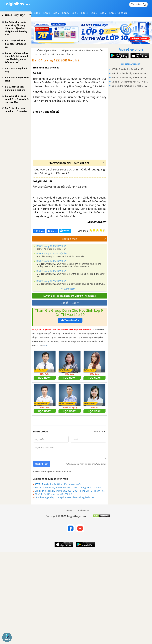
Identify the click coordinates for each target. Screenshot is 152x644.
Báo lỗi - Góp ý (70, 303)
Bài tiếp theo (84, 239)
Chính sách (83, 511)
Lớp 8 (47, 13)
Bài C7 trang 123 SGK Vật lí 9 (51, 261)
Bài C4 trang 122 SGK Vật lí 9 (56, 60)
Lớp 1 (113, 13)
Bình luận (39, 231)
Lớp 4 (84, 13)
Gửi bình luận (42, 464)
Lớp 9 (37, 13)
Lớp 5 (75, 13)
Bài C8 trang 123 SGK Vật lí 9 (51, 271)
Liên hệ (68, 511)
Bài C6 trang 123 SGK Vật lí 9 (51, 254)
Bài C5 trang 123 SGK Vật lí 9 (51, 246)
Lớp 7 (56, 13)
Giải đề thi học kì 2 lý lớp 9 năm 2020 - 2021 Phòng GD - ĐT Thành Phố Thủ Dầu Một (70, 491)
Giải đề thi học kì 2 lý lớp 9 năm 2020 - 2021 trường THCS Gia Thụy (68, 487)
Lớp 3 (94, 13)
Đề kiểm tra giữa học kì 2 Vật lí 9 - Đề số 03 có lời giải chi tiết (64, 497)
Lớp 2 (103, 13)
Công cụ (122, 13)
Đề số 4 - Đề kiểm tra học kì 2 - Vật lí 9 (53, 494)
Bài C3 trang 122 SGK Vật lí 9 (51, 281)
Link (45, 345)
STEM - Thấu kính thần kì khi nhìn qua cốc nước (58, 484)
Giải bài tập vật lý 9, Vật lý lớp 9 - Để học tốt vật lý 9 (63, 51)
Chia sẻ (52, 231)
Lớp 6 (66, 13)
